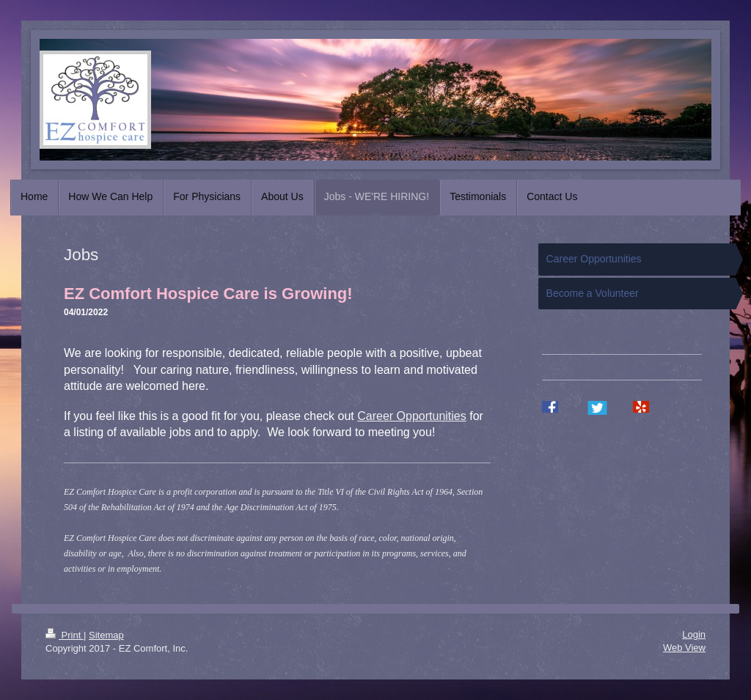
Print (65, 635)
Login (694, 634)
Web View (684, 648)
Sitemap (106, 635)
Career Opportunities (412, 416)
